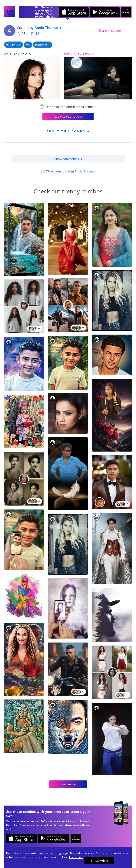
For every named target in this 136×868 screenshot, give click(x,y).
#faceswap (43, 45)
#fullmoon (14, 45)
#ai (28, 45)
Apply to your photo (68, 116)
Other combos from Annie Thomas (68, 171)
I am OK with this (99, 861)
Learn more (76, 857)
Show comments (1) (68, 159)
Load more (68, 784)
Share (110, 31)
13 (35, 34)
